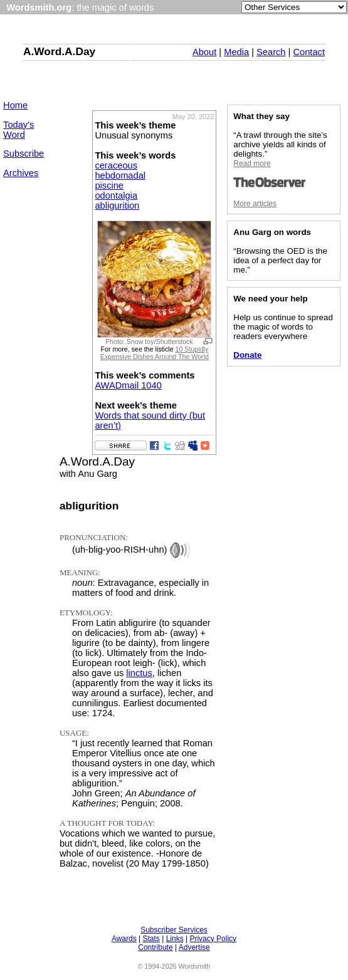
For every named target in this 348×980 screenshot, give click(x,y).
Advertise (194, 947)
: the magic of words (80, 8)
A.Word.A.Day (59, 51)
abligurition (117, 206)
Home (15, 105)
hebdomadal (120, 175)
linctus (139, 673)
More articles (255, 204)
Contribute (155, 947)
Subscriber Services (174, 930)
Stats (151, 939)
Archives (21, 173)
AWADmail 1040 (128, 385)
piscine (109, 185)
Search (271, 52)
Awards (124, 939)
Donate (247, 355)
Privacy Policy (213, 939)
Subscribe (24, 154)
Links (175, 939)
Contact (309, 52)
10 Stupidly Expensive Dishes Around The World (155, 353)
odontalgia (116, 195)
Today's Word (18, 130)
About (204, 52)
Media (236, 52)
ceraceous (116, 165)
